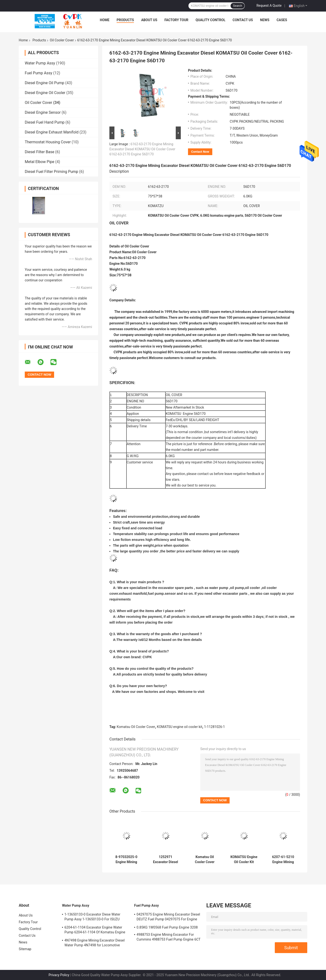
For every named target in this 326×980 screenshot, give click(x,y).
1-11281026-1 (214, 727)
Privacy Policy (59, 975)
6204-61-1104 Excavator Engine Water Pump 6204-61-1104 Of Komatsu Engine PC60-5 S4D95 (95, 930)
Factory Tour (176, 20)
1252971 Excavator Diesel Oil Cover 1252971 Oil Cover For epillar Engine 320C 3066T (166, 860)
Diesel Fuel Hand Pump (45, 122)
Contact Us (243, 20)
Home (105, 20)
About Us (149, 20)
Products (125, 20)
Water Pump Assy (40, 63)
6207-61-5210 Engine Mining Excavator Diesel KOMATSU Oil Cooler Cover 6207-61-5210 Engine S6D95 (283, 860)
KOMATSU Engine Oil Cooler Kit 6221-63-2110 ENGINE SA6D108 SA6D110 (244, 860)
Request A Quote (269, 6)
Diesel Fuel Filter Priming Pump (51, 172)
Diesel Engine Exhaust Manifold (52, 132)
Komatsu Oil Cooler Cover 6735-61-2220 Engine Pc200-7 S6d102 (205, 860)
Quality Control (211, 20)
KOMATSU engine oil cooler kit (180, 727)
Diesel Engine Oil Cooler (45, 93)
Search (238, 6)
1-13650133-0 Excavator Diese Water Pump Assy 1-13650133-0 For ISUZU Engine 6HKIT (92, 917)
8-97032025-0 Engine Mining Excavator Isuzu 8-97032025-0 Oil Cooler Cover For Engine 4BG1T (126, 860)
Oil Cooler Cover (62, 40)
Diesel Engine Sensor (43, 112)
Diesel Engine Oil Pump (44, 83)
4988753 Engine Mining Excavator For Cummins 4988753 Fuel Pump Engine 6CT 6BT (169, 938)
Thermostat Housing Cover (48, 142)
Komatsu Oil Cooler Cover (136, 727)
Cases (282, 20)
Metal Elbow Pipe (40, 162)
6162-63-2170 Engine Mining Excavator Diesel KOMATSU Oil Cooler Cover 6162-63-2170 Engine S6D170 (142, 149)
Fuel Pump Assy (38, 73)
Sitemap (25, 949)
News (265, 20)
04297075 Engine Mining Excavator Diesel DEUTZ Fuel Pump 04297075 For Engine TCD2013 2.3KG (168, 917)
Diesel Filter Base (40, 152)
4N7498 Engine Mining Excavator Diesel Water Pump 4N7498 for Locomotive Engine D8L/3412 (95, 943)
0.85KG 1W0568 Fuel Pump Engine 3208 (167, 927)
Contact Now (200, 152)
